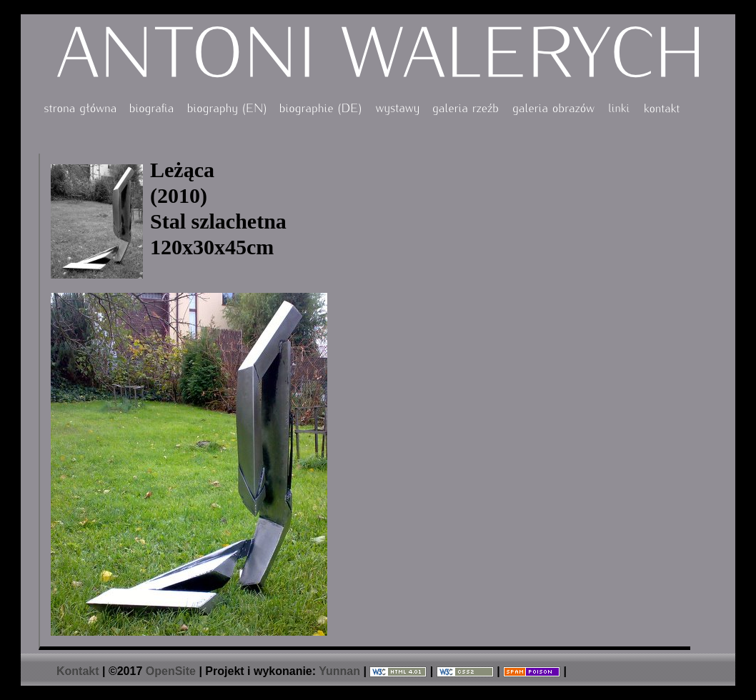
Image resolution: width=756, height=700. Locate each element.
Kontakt (78, 671)
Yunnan (339, 671)
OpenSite (171, 671)
